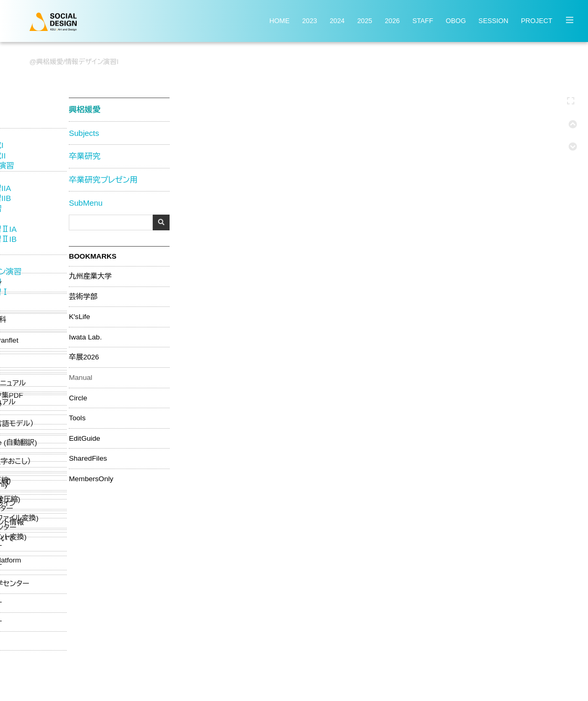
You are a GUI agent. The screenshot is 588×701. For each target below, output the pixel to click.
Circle (76, 397)
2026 (392, 21)
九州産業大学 (89, 275)
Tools (76, 417)
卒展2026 (82, 356)
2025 (364, 21)
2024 (337, 21)
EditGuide (83, 437)
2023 (310, 21)
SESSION (493, 21)
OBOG (456, 21)
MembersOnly (90, 478)
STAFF (423, 21)
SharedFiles (86, 458)
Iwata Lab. (84, 336)
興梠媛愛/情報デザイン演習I (77, 62)
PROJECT (537, 21)
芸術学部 (81, 295)
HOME (279, 21)
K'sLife (78, 316)
